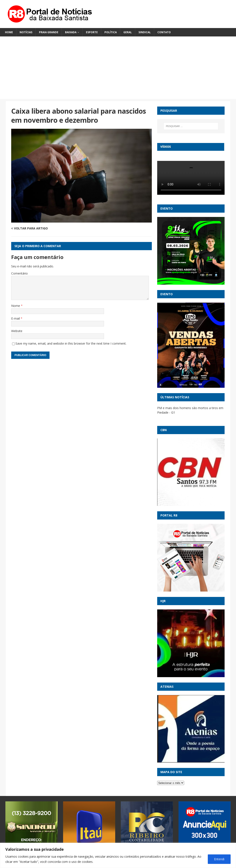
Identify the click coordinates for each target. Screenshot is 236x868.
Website (17, 331)
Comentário (19, 273)
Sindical (145, 32)
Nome (16, 306)
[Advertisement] (118, 69)
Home (9, 32)
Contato (164, 32)
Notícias (26, 32)
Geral (128, 32)
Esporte (92, 32)
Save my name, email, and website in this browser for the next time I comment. (71, 343)
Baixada (71, 32)
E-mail (16, 318)
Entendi (219, 859)
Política (111, 32)
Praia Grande (49, 32)
